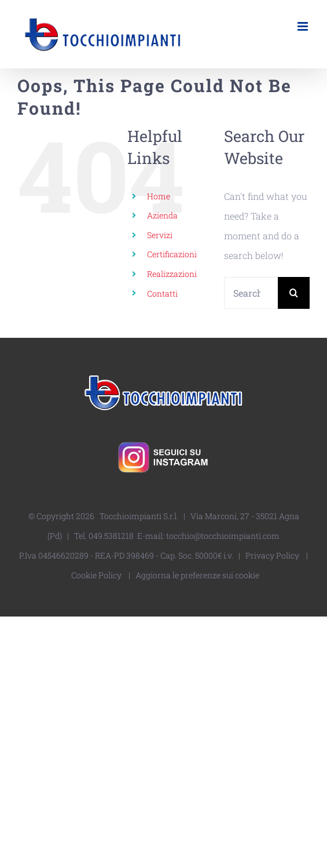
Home (159, 196)
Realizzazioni (172, 274)
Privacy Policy (272, 555)
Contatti (162, 293)
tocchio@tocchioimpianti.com (223, 536)
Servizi (160, 235)
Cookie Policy (96, 575)
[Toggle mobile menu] (304, 26)
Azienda (162, 215)
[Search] (294, 293)
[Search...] (251, 293)
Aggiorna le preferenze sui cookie (197, 575)
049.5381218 (111, 536)
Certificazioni (172, 254)
